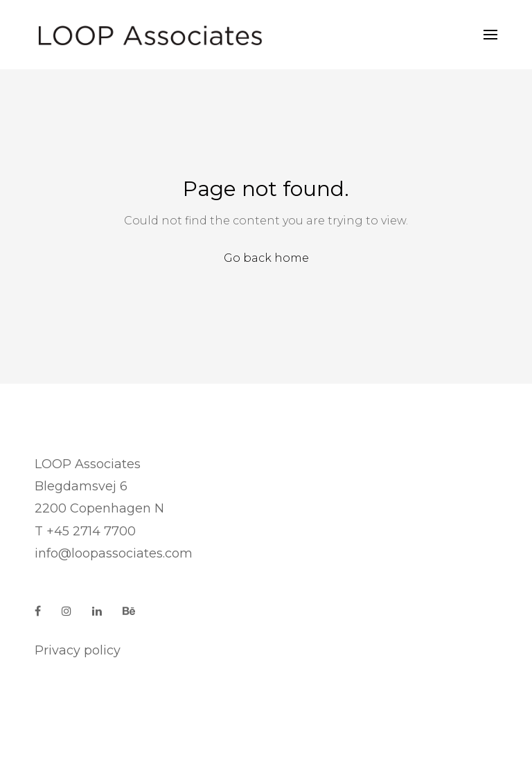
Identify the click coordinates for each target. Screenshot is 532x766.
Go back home (266, 258)
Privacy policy (78, 650)
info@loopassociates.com (114, 553)
